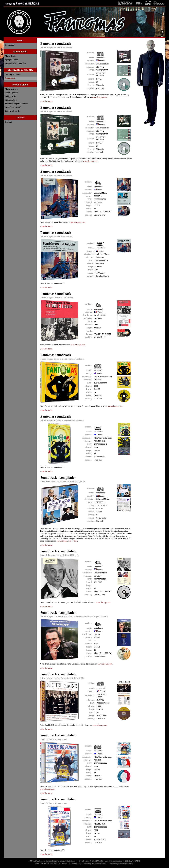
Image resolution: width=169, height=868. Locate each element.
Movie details (11, 56)
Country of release (13, 74)
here (76, 541)
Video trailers (11, 100)
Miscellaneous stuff (13, 107)
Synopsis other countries (15, 63)
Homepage (9, 45)
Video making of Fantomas (16, 104)
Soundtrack (10, 78)
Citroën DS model (13, 111)
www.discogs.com (100, 97)
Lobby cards (10, 96)
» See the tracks (46, 101)
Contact (8, 122)
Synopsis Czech (11, 60)
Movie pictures (11, 89)
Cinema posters (12, 93)
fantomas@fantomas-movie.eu (122, 863)
